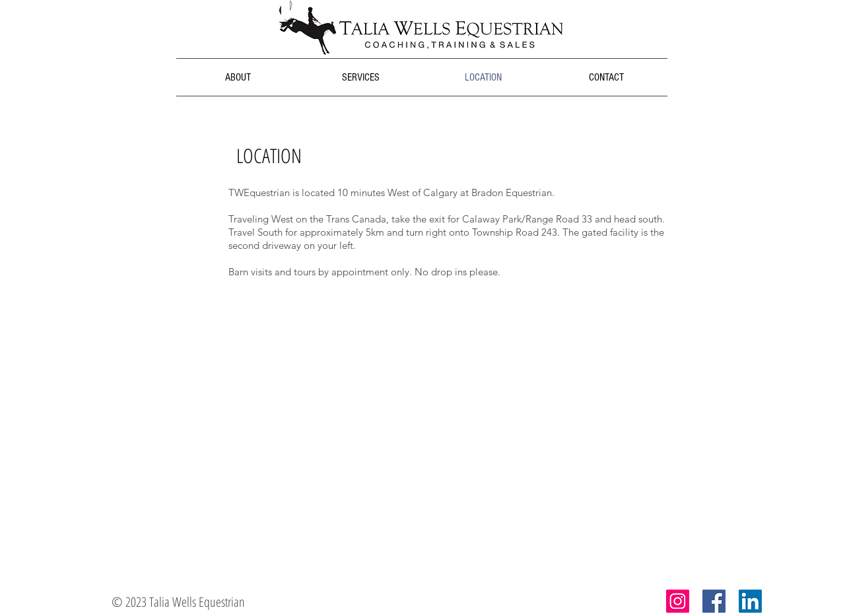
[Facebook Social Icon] (714, 601)
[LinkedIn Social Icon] (750, 601)
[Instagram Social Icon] (678, 601)
